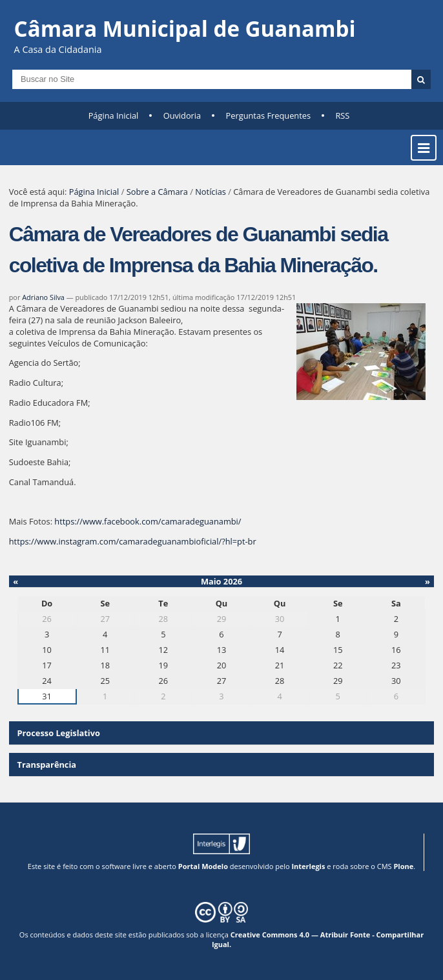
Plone (403, 866)
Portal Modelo (203, 866)
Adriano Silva (43, 297)
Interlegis (308, 866)
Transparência (47, 765)
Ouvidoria (182, 115)
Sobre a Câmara (157, 192)
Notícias (211, 192)
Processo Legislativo (59, 733)
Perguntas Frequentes (268, 115)
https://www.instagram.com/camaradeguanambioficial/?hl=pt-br (133, 541)
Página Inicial (114, 115)
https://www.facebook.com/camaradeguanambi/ (148, 521)
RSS (342, 115)
